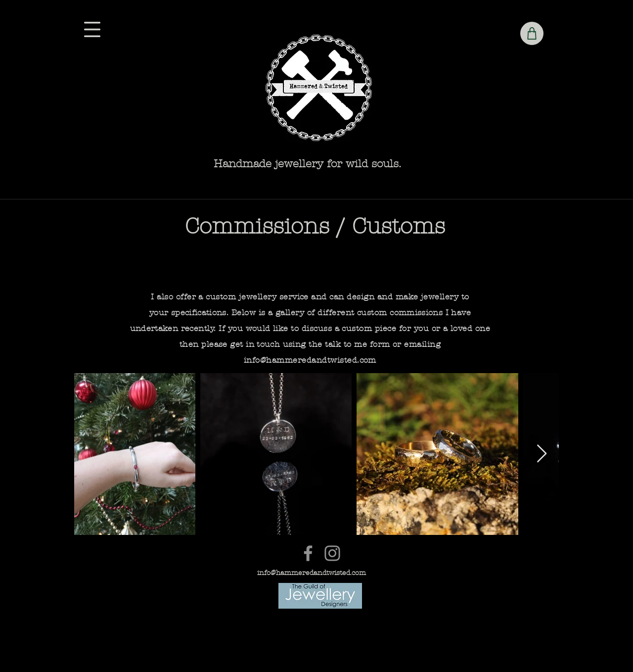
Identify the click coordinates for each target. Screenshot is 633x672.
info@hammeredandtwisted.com (310, 360)
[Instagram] (332, 553)
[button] (92, 29)
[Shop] (532, 33)
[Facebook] (308, 553)
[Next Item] (542, 454)
